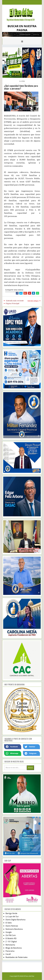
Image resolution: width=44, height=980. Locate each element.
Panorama (10, 951)
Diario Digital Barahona (15, 920)
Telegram (31, 753)
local (23, 81)
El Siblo (9, 923)
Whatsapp (12, 753)
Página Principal (12, 303)
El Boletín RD (11, 938)
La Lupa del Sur (12, 916)
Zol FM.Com (11, 935)
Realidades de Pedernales (16, 957)
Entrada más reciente (15, 301)
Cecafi (8, 954)
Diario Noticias (12, 926)
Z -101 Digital (11, 942)
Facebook (12, 747)
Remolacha (10, 945)
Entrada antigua (33, 301)
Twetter (30, 747)
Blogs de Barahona (14, 948)
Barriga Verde (11, 913)
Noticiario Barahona (14, 929)
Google (9, 932)
